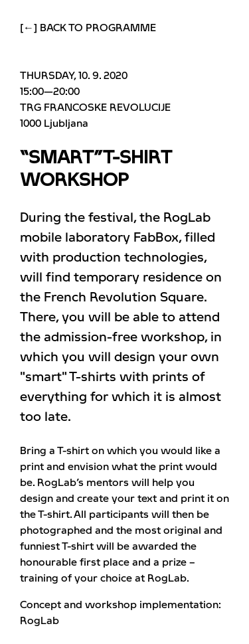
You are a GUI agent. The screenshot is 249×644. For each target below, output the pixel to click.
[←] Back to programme (88, 28)
